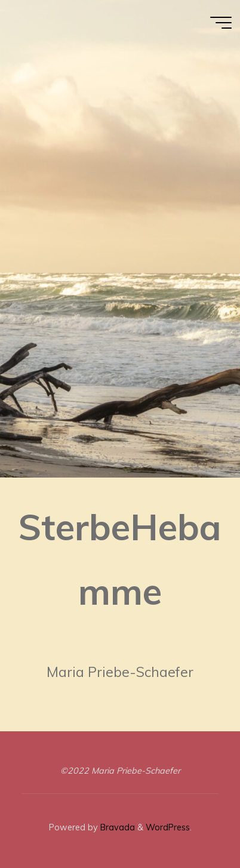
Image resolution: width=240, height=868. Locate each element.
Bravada (116, 827)
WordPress (168, 827)
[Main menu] (221, 23)
